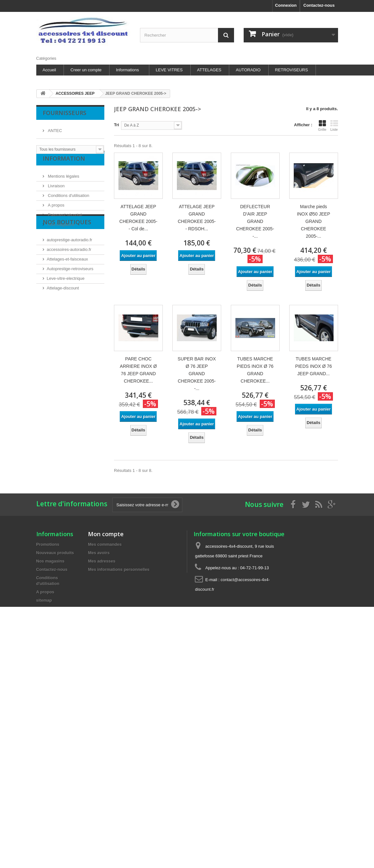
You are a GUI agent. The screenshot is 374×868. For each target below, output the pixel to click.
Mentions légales (63, 184)
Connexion (286, 5)
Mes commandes (105, 544)
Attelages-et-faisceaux (68, 289)
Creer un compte (86, 70)
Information (64, 169)
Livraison (56, 194)
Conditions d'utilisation (68, 203)
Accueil (49, 70)
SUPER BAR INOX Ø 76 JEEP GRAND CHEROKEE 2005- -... (197, 374)
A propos (56, 213)
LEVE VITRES (169, 70)
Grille (322, 126)
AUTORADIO (248, 70)
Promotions (48, 544)
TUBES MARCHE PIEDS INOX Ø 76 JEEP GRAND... (313, 366)
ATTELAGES (209, 70)
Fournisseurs (65, 113)
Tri (117, 125)
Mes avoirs (99, 553)
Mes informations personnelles (119, 569)
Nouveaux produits (55, 553)
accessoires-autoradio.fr (69, 279)
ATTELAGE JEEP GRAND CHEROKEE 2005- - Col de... (138, 218)
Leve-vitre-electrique (66, 308)
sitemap (44, 600)
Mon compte (106, 534)
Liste (334, 126)
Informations (127, 70)
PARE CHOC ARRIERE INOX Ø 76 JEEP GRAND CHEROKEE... (138, 370)
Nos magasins (61, 232)
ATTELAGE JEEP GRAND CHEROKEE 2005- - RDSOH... (197, 218)
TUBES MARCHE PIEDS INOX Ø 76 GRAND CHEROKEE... (255, 370)
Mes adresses (102, 561)
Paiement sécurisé (65, 222)
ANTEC (55, 128)
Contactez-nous (319, 5)
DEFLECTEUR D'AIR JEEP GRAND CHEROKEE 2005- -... (255, 221)
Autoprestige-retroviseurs (70, 299)
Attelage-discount (63, 318)
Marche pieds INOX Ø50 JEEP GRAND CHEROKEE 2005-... (313, 221)
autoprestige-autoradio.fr (70, 270)
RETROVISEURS (292, 70)
